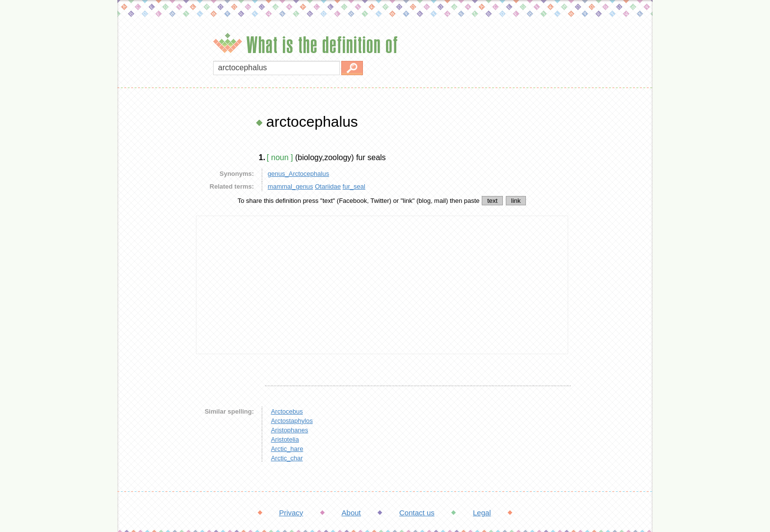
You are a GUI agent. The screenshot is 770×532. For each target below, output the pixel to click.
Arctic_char (287, 458)
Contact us (417, 513)
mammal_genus (290, 186)
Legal (482, 513)
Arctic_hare (287, 449)
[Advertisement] (154, 260)
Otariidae (328, 186)
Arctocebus (287, 411)
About (351, 513)
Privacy (291, 513)
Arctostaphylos (292, 421)
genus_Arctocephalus (298, 174)
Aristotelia (285, 439)
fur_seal (354, 186)
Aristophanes (290, 430)
